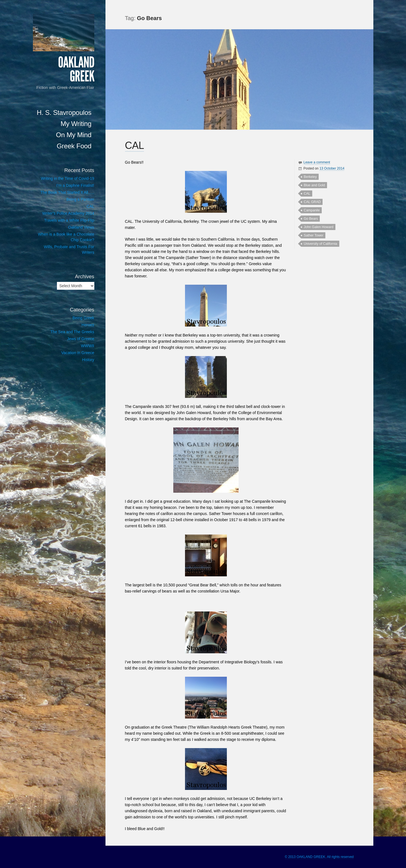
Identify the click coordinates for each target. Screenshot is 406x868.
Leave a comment (317, 162)
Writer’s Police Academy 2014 (68, 213)
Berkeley (310, 177)
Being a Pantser (80, 199)
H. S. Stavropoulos (64, 113)
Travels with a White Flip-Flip (69, 220)
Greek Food (74, 146)
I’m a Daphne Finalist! (75, 185)
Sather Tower (314, 235)
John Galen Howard (319, 227)
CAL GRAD (312, 202)
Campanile (312, 210)
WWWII (87, 346)
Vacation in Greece (78, 353)
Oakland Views (81, 227)
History (88, 360)
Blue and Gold (314, 185)
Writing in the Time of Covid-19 (67, 178)
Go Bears (311, 219)
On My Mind (74, 135)
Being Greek (83, 318)
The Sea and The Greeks (72, 332)
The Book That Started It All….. (67, 192)
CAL (134, 145)
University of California (321, 244)
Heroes (88, 325)
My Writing (76, 124)
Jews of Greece (81, 339)
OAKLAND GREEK (76, 69)
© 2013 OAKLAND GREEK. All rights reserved (319, 857)
